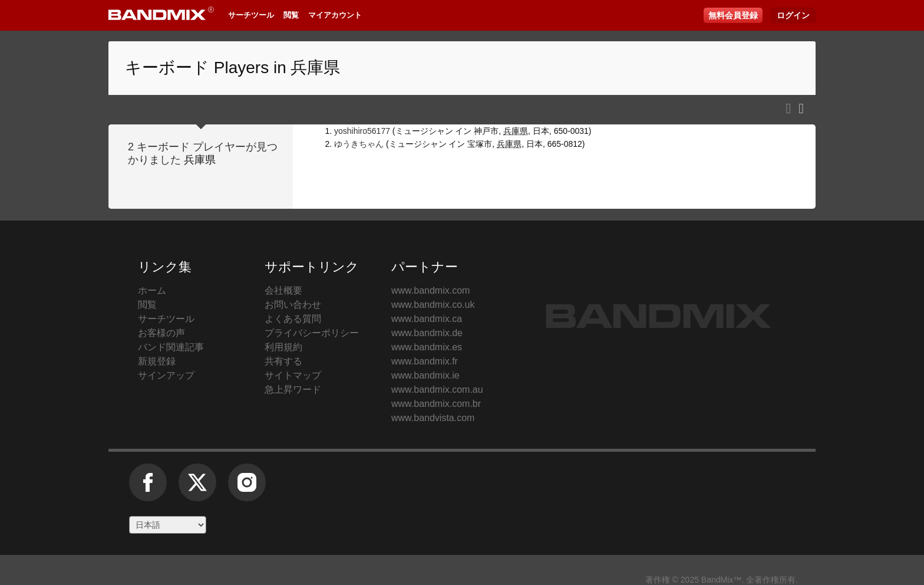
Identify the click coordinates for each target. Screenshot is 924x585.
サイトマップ (293, 375)
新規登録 (157, 361)
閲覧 (291, 15)
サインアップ (166, 375)
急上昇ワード (293, 390)
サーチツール (251, 15)
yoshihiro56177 (362, 131)
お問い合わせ (293, 305)
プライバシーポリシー (312, 333)
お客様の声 (161, 333)
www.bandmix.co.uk (433, 305)
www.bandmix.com (430, 290)
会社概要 (283, 290)
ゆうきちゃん (359, 144)
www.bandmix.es (427, 347)
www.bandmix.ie (425, 375)
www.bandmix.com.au (437, 390)
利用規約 (283, 347)
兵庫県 (200, 160)
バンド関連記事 (171, 347)
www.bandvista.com (433, 418)
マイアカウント (335, 15)
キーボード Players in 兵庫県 (233, 68)
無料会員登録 (733, 15)
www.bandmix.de (427, 333)
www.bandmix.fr (425, 361)
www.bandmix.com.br (436, 404)
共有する (283, 361)
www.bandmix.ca (427, 319)
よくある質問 (293, 319)
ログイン (793, 15)
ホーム (152, 290)
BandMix (659, 316)
